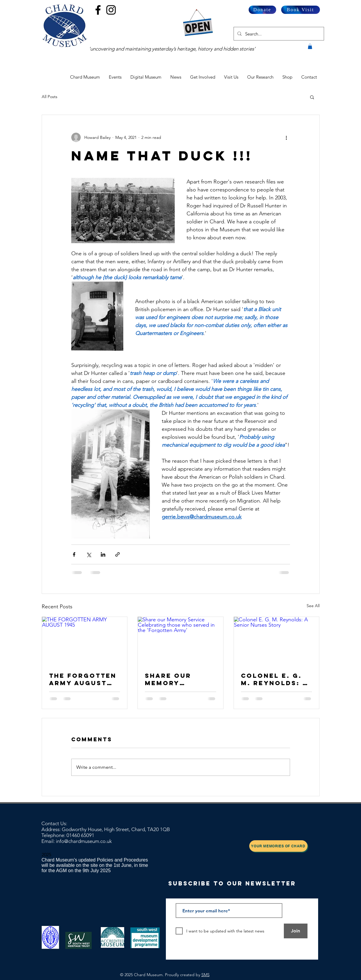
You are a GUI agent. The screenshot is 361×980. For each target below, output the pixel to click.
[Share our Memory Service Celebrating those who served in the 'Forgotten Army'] (180, 641)
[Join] (296, 931)
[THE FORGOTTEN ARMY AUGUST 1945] (85, 641)
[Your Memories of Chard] (278, 846)
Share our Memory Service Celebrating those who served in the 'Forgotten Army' (175, 679)
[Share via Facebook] (74, 554)
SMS (205, 975)
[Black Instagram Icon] (111, 10)
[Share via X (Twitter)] (89, 554)
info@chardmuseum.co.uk (84, 841)
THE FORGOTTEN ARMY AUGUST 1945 (83, 679)
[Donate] (262, 10)
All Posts (50, 97)
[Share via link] (118, 554)
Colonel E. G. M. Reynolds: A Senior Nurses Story (274, 679)
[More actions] (286, 137)
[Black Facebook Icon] (98, 10)
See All (313, 606)
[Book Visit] (301, 10)
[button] (310, 46)
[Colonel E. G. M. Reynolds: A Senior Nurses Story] (277, 641)
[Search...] (278, 34)
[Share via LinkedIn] (103, 554)
